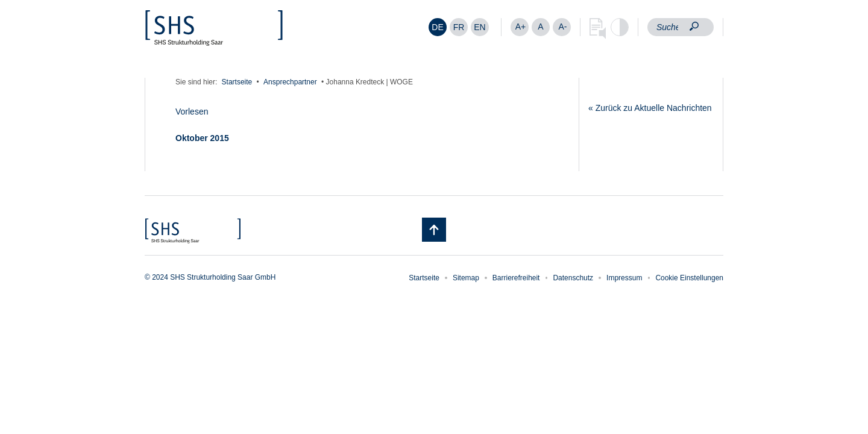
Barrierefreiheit (516, 278)
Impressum (624, 278)
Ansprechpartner (290, 82)
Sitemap (466, 278)
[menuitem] (438, 27)
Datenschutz (573, 278)
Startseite (237, 82)
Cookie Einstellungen (689, 278)
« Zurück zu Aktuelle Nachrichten (650, 108)
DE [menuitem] (437, 27)
